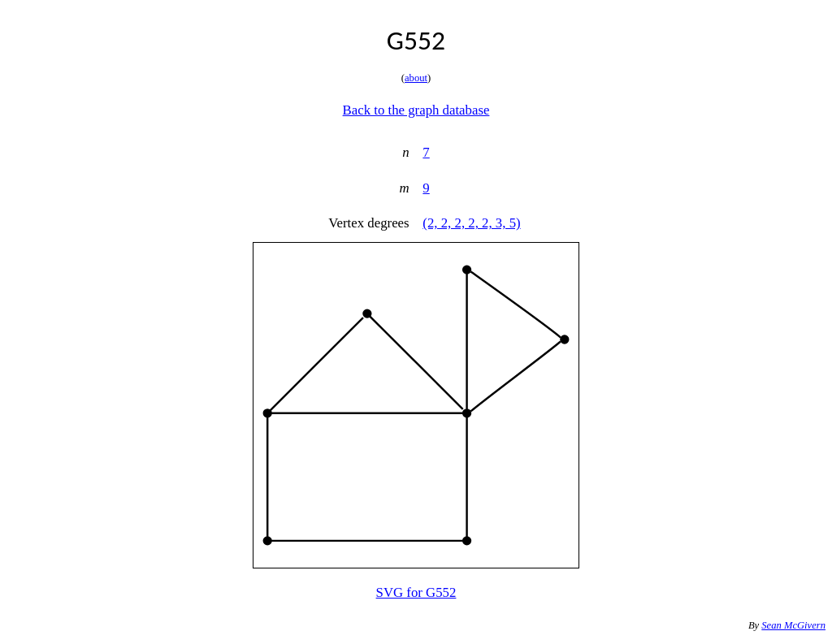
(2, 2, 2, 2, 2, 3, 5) (471, 223)
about (416, 78)
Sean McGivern (793, 625)
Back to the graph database (416, 110)
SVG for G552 (416, 592)
